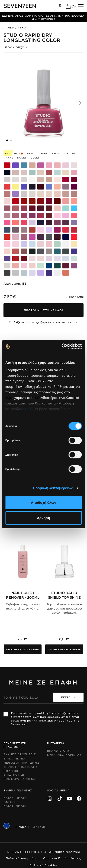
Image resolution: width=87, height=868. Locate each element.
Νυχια (22, 27)
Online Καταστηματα (15, 804)
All (8, 153)
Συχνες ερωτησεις (20, 754)
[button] (80, 103)
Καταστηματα (15, 798)
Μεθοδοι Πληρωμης (21, 762)
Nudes (22, 157)
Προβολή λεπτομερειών (53, 488)
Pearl (43, 153)
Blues (35, 157)
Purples (69, 153)
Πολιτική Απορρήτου (23, 858)
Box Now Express (19, 779)
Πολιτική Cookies (43, 865)
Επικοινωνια (14, 758)
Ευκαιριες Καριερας (64, 755)
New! (31, 153)
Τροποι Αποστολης (21, 767)
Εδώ (29, 409)
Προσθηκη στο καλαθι (23, 649)
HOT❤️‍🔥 (19, 153)
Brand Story (59, 750)
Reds (55, 153)
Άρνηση (43, 518)
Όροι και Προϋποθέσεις (62, 858)
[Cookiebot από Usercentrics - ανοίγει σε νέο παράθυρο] (62, 346)
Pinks (9, 157)
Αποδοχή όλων (43, 502)
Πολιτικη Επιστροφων (14, 773)
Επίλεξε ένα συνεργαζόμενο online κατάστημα (44, 322)
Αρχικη (9, 27)
